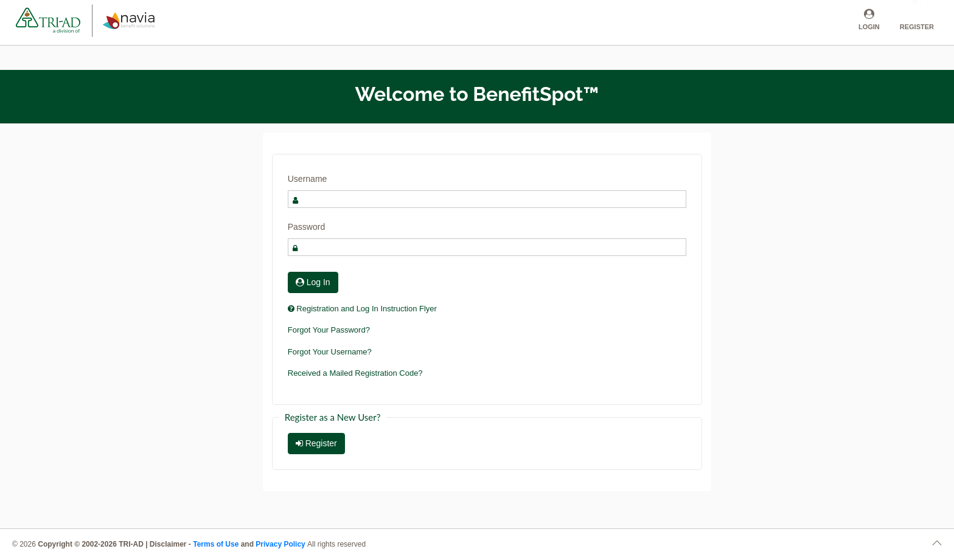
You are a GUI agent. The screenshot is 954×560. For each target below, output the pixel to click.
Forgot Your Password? (329, 330)
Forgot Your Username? (330, 352)
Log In (313, 282)
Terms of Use (216, 544)
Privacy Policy (281, 544)
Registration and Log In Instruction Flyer (362, 309)
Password (306, 227)
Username (308, 179)
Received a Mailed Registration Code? (355, 373)
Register (316, 443)
